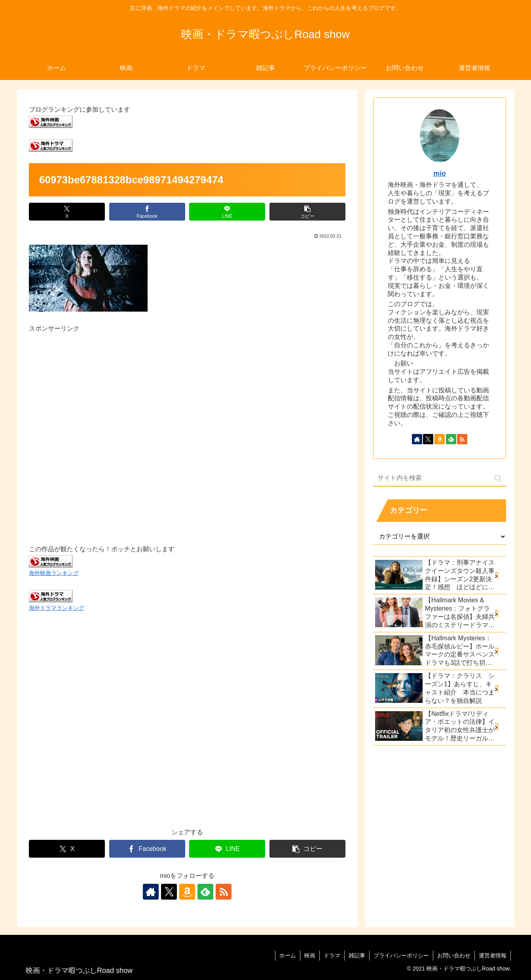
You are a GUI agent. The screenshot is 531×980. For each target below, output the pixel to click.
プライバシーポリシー (401, 955)
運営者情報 (493, 955)
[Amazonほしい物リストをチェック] (187, 892)
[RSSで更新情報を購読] (224, 892)
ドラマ (332, 955)
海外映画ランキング (54, 573)
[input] (440, 478)
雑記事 (357, 955)
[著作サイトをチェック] (151, 892)
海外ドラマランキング (57, 608)
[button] (307, 212)
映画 (310, 955)
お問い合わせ (454, 955)
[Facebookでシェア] (147, 212)
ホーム (288, 955)
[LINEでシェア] (227, 212)
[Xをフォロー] (169, 892)
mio (439, 173)
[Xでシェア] (67, 212)
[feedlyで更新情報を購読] (205, 892)
